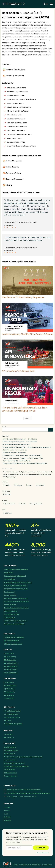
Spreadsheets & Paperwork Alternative (17, 766)
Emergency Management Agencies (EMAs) (16, 444)
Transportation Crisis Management (14, 463)
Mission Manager (10, 754)
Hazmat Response (21, 450)
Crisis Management (13, 641)
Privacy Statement (43, 853)
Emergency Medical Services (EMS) (14, 447)
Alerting (9, 185)
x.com (30, 485)
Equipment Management (15, 179)
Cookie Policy (37, 865)
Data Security (11, 692)
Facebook (41, 485)
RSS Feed (8, 513)
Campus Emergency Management (14, 442)
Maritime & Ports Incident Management (15, 458)
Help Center (10, 654)
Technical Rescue (25, 461)
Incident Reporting (13, 167)
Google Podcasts (37, 504)
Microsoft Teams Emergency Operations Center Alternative (23, 757)
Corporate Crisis (32, 442)
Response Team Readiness (16, 70)
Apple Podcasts (10, 504)
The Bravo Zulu (11, 660)
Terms (16, 865)
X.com (6, 814)
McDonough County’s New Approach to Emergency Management (28, 793)
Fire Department (8, 450)
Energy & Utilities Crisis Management (39, 447)
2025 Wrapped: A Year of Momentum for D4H (22, 797)
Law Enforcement (35, 455)
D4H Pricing (10, 738)
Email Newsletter (12, 673)
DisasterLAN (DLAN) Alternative (14, 763)
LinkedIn (7, 485)
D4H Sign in (10, 682)
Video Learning (11, 657)
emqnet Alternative (10, 760)
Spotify (23, 504)
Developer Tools (12, 670)
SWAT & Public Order (37, 458)
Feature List (10, 698)
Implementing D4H (12, 663)
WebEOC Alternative (11, 773)
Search (4, 427)
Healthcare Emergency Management (14, 453)
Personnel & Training (13, 173)
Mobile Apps (10, 689)
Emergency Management (15, 76)
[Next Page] (27, 418)
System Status (11, 686)
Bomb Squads (32, 439)
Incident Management (14, 161)
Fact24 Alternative (10, 747)
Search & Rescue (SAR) (10, 461)
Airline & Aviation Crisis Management (14, 439)
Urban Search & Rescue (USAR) (37, 463)
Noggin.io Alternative (11, 776)
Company (10, 734)
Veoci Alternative (10, 770)
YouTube (8, 494)
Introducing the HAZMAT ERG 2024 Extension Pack (24, 790)
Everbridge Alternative (11, 750)
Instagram (19, 485)
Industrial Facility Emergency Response (15, 455)
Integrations (10, 695)
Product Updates (12, 666)
